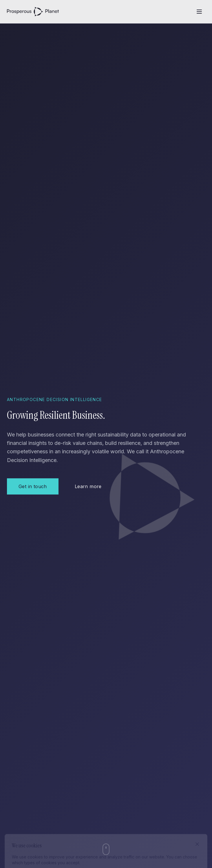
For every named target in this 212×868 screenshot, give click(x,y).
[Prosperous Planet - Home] (33, 12)
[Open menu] (199, 12)
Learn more (88, 487)
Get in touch (33, 487)
